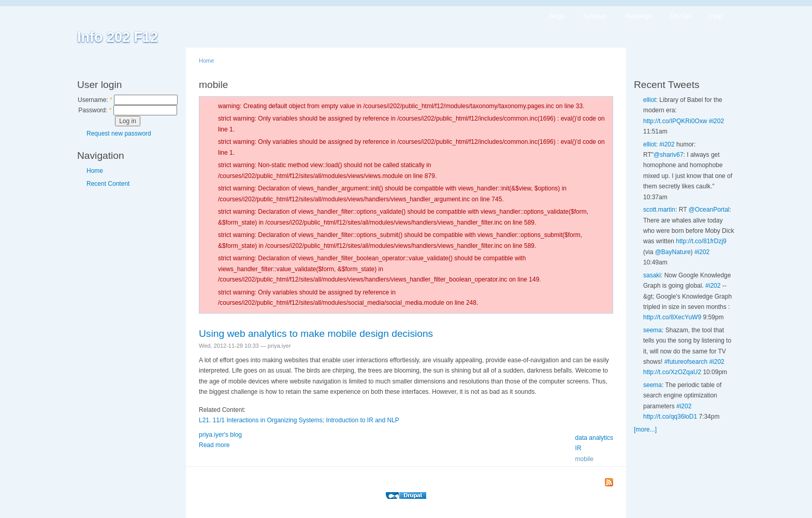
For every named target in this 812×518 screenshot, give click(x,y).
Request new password (119, 134)
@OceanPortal (709, 210)
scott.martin (659, 210)
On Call (680, 16)
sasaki (652, 275)
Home (95, 171)
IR (578, 448)
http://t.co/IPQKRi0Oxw (675, 121)
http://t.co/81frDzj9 (701, 241)
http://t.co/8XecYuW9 (672, 317)
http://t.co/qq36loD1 (670, 417)
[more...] (645, 430)
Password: (95, 110)
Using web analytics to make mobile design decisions (316, 334)
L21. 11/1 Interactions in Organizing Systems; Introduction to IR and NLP (299, 420)
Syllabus (595, 16)
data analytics (594, 438)
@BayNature (673, 252)
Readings (639, 16)
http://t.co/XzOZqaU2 (672, 372)
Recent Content (108, 184)
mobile (584, 459)
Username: (95, 100)
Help (716, 16)
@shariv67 (669, 155)
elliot (650, 100)
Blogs (557, 16)
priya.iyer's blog (220, 435)
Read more (214, 445)
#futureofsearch (686, 362)
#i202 (716, 121)
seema (653, 330)
